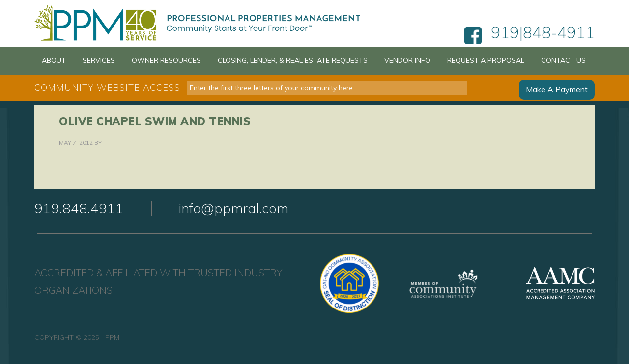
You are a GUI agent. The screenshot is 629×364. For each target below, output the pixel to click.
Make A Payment (557, 88)
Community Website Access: (108, 88)
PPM (202, 23)
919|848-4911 (543, 36)
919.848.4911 (79, 208)
